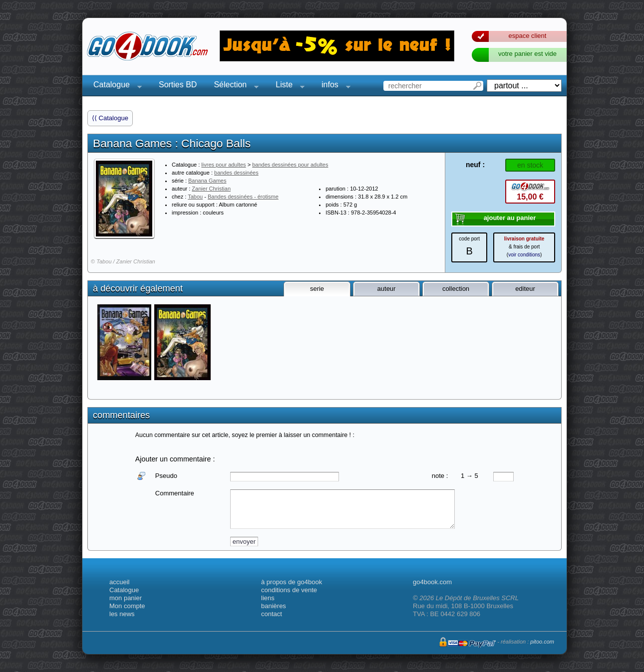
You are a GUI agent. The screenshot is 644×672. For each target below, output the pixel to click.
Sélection (233, 86)
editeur (525, 289)
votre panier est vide (527, 54)
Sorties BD (178, 85)
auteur (387, 289)
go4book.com (432, 582)
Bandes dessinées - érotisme (243, 197)
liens (268, 598)
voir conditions (524, 255)
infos (333, 86)
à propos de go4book (292, 582)
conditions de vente (289, 590)
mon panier (126, 598)
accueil (119, 582)
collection (456, 289)
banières (274, 606)
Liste (287, 86)
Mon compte (127, 606)
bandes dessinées (236, 173)
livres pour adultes (223, 165)
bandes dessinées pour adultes (290, 165)
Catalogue (115, 86)
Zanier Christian (211, 189)
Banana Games (207, 181)
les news (122, 614)
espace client (528, 36)
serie (317, 289)
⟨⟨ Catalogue (110, 118)
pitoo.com (542, 642)
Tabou (195, 197)
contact (272, 614)
